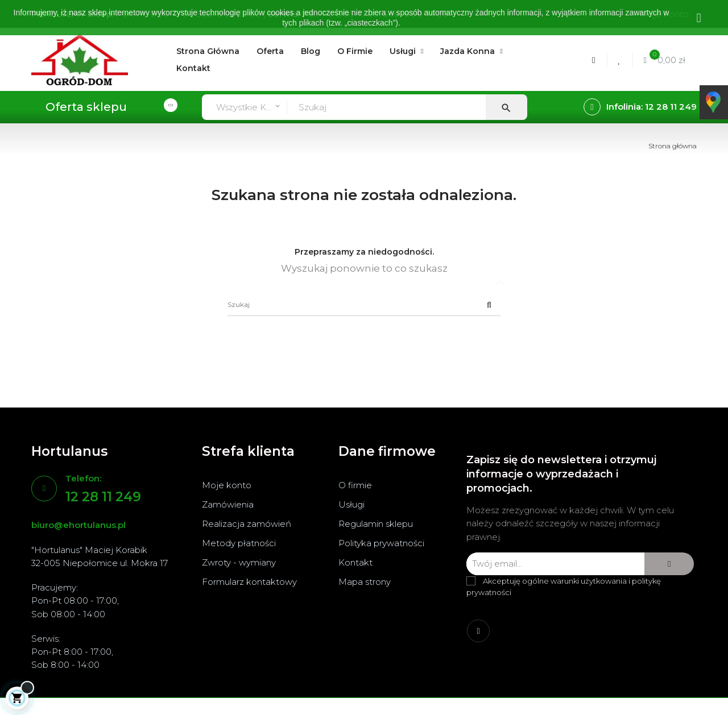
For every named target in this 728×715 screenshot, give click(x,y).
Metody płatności (239, 543)
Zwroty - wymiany (239, 562)
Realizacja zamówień (247, 524)
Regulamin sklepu (376, 524)
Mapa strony (365, 582)
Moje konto (227, 485)
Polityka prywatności (381, 543)
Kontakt (355, 562)
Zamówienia (228, 504)
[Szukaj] (364, 305)
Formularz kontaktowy (249, 582)
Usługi (351, 504)
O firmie (355, 485)
